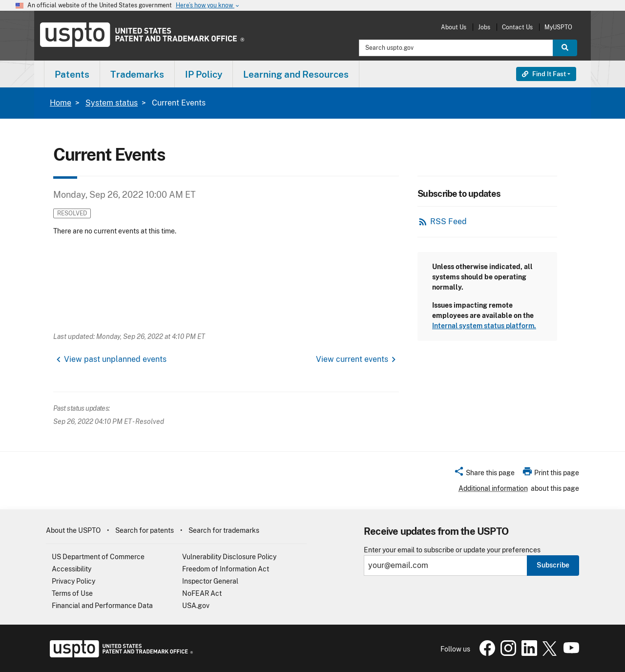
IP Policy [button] (204, 74)
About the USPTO (73, 530)
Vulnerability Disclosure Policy (229, 557)
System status (112, 103)
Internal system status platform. (484, 326)
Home (61, 103)
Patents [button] (72, 74)
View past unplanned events (115, 359)
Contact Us (517, 27)
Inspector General (210, 581)
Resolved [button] (72, 213)
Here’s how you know (208, 6)
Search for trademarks (224, 530)
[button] (484, 474)
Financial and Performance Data (102, 606)
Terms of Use (72, 593)
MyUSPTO (558, 27)
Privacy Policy (73, 581)
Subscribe (553, 565)
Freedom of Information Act (226, 569)
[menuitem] (72, 74)
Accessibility (72, 569)
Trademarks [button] (137, 74)
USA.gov (196, 606)
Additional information (493, 488)
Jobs (484, 27)
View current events (352, 359)
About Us (454, 27)
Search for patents (145, 530)
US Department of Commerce (98, 557)
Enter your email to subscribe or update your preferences (452, 550)
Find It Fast (544, 74)
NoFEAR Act (202, 593)
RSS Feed (448, 221)
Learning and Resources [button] (296, 74)
